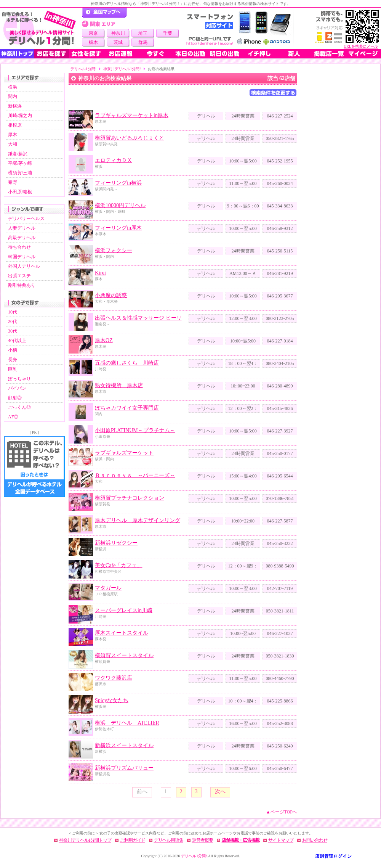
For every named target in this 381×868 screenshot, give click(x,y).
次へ (220, 792)
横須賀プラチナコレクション (130, 498)
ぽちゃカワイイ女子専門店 (127, 408)
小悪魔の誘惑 (111, 295)
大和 (13, 144)
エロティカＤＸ (114, 160)
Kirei (100, 273)
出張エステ (19, 276)
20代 (13, 321)
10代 (13, 312)
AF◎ (13, 417)
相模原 (15, 125)
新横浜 (15, 106)
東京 (93, 33)
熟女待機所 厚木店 (119, 385)
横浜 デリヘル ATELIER (127, 723)
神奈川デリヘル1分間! (122, 69)
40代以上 (17, 341)
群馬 (143, 42)
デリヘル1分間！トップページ (104, 13)
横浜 (13, 87)
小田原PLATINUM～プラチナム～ (135, 430)
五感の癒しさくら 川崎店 (127, 363)
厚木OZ (104, 340)
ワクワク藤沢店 (114, 678)
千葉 (168, 33)
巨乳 (13, 369)
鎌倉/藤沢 (18, 154)
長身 (13, 360)
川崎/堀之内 (20, 116)
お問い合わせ (315, 840)
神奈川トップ (17, 54)
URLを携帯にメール (361, 46)
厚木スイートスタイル (122, 633)
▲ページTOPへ (282, 812)
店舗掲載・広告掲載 (241, 840)
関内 (13, 96)
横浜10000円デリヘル (120, 205)
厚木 (13, 135)
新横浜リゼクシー (116, 543)
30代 (13, 331)
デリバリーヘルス (26, 219)
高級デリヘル (22, 238)
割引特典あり (22, 285)
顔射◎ (15, 398)
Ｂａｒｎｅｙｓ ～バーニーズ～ (135, 475)
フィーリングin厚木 (118, 228)
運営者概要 (203, 840)
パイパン (17, 388)
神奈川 (118, 33)
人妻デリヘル (22, 228)
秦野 (13, 182)
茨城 (118, 42)
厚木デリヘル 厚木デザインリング (138, 520)
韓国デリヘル (22, 257)
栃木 (93, 42)
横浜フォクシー (114, 250)
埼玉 (143, 33)
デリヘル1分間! (83, 69)
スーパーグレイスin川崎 (124, 610)
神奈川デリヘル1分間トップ (85, 840)
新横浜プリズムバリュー (124, 768)
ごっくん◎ (19, 407)
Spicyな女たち (112, 700)
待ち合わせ (19, 247)
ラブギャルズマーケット (124, 453)
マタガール (108, 588)
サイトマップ (281, 840)
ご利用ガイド (133, 840)
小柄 (13, 350)
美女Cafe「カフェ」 (118, 565)
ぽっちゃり (19, 379)
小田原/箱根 (20, 192)
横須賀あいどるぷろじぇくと (130, 138)
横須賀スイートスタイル (124, 655)
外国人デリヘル (24, 266)
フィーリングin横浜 (118, 183)
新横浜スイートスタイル (124, 745)
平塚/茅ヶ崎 (20, 163)
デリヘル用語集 (169, 840)
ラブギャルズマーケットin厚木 (132, 115)
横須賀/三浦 (20, 173)
